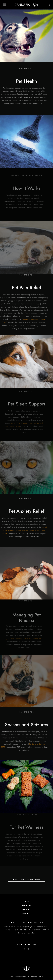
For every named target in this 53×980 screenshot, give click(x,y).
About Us (26, 905)
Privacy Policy (21, 961)
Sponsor (26, 909)
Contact (26, 913)
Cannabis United (42, 927)
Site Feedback (32, 961)
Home (27, 901)
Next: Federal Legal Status (26, 879)
